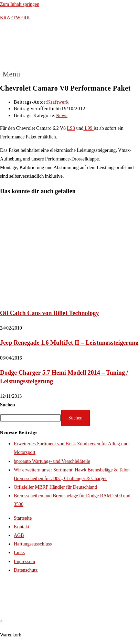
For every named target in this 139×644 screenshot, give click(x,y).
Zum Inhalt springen (20, 4)
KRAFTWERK (15, 18)
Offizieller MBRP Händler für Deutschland (55, 487)
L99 (88, 128)
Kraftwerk (58, 102)
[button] (14, 74)
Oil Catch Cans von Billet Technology (50, 313)
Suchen (8, 405)
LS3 (71, 128)
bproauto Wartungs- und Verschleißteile (52, 461)
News (62, 116)
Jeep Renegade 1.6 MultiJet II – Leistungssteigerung (69, 343)
